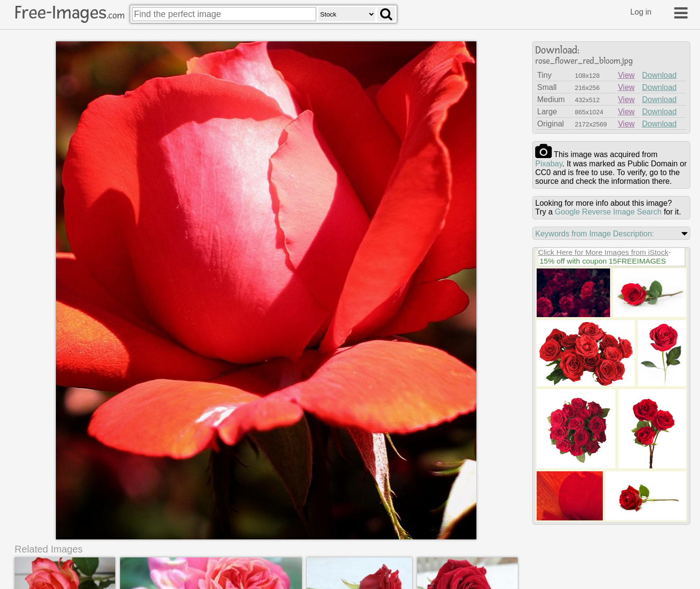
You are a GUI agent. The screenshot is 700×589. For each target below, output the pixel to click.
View (626, 75)
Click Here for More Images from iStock (603, 252)
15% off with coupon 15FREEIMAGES (603, 261)
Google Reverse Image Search (608, 212)
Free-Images (70, 13)
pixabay (549, 164)
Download (659, 75)
